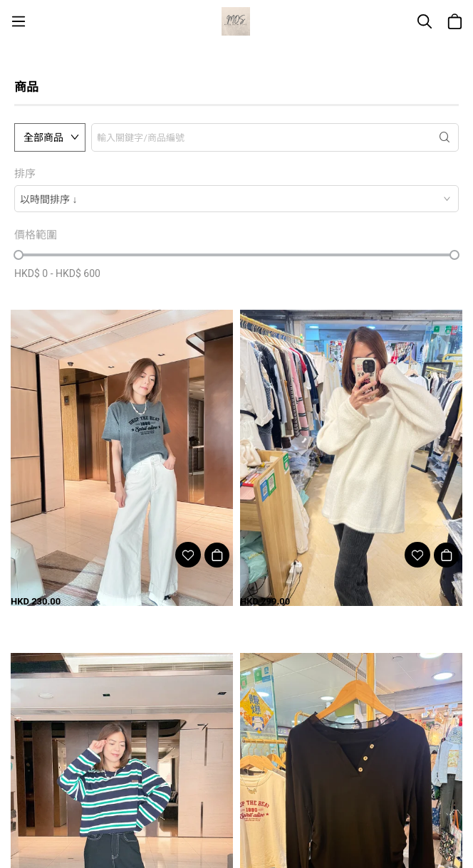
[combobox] (236, 199)
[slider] (19, 255)
